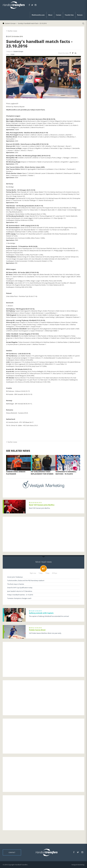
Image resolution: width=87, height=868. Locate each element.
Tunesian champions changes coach (19, 598)
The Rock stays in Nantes (16, 584)
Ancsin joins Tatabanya (15, 577)
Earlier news (12, 31)
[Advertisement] (43, 534)
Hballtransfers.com (38, 15)
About (50, 15)
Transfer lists (69, 15)
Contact (59, 15)
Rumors (80, 15)
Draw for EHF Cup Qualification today (20, 588)
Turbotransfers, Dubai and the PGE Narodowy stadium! (26, 580)
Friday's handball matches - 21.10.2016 (20, 595)
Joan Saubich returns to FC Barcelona (20, 591)
